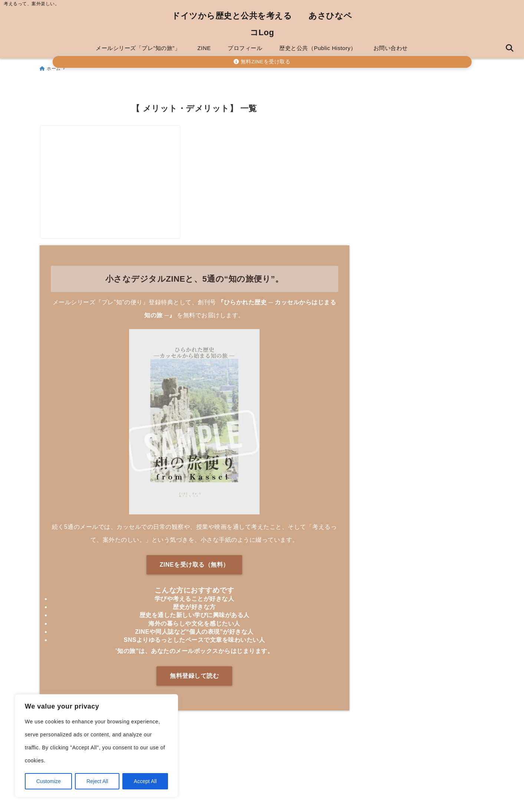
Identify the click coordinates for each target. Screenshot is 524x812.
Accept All (145, 781)
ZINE (204, 48)
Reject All (97, 781)
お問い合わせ (391, 48)
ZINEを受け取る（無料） (195, 575)
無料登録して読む (194, 686)
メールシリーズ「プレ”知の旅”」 (138, 48)
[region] (96, 746)
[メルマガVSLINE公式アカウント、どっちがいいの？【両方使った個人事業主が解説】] (116, 162)
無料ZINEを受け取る (262, 62)
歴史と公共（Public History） (318, 48)
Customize (49, 781)
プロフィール (245, 48)
